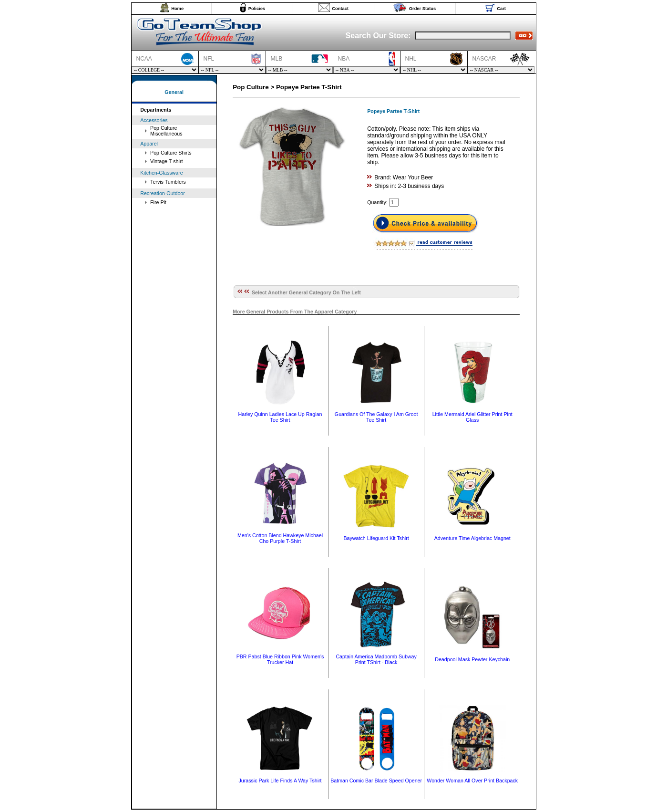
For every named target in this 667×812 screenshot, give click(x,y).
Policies (257, 9)
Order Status (423, 9)
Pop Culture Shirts (171, 153)
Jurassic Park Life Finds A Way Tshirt (280, 781)
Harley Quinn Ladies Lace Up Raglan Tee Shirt (280, 417)
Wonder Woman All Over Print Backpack (472, 781)
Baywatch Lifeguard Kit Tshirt (376, 538)
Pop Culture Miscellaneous (166, 131)
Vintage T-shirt (166, 161)
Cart (501, 9)
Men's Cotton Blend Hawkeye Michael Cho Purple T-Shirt (280, 538)
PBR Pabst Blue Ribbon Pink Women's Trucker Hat (280, 659)
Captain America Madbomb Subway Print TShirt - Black (376, 659)
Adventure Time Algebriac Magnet (472, 538)
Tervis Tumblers (168, 182)
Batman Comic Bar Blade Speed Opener (376, 781)
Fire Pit (158, 202)
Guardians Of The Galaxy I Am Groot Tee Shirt (376, 417)
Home (177, 9)
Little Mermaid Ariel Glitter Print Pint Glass (472, 417)
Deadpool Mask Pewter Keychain (472, 659)
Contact (340, 9)
